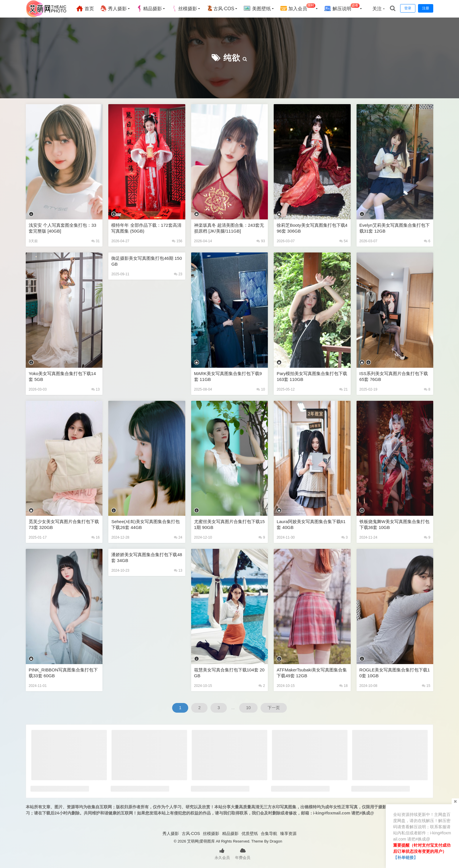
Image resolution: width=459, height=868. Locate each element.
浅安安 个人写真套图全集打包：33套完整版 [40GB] (62, 228)
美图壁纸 (257, 8)
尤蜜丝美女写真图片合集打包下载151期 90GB (229, 524)
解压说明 (342, 8)
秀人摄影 (113, 8)
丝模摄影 (184, 8)
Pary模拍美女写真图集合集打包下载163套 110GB (312, 376)
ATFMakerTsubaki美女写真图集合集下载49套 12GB (312, 673)
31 (96, 241)
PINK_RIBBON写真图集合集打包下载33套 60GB (63, 673)
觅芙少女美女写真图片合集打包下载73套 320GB (64, 524)
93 (261, 241)
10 (261, 389)
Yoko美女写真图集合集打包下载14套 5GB (62, 376)
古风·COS (220, 8)
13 (96, 389)
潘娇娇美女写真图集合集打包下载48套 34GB (147, 557)
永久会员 (222, 853)
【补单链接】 (405, 857)
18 (344, 686)
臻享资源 (288, 833)
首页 (85, 8)
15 (426, 686)
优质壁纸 (250, 833)
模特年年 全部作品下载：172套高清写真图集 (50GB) (146, 228)
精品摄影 (149, 8)
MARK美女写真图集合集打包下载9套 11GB (228, 376)
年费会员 (243, 853)
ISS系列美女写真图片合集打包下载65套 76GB (394, 376)
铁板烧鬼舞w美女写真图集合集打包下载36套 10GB (394, 524)
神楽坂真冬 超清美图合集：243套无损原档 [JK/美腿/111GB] (229, 228)
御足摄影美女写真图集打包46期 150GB (147, 261)
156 (177, 241)
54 (344, 241)
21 (344, 389)
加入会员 (298, 8)
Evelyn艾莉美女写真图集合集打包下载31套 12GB (395, 228)
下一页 (274, 708)
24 (178, 537)
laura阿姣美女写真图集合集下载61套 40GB (311, 524)
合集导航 (269, 833)
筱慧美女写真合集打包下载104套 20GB (229, 673)
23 (178, 274)
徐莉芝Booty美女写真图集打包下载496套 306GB (312, 228)
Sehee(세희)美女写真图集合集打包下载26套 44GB (145, 524)
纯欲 (232, 58)
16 (96, 537)
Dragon (276, 841)
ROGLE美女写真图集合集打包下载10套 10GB (395, 673)
